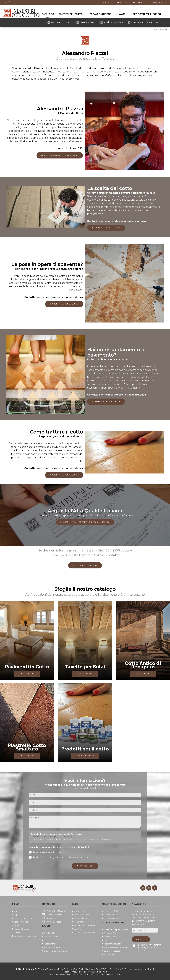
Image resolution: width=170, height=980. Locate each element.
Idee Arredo (79, 929)
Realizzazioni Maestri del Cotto (60, 155)
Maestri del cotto (72, 14)
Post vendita (109, 954)
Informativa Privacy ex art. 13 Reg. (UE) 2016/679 (52, 837)
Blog (121, 3)
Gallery (17, 925)
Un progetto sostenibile (113, 918)
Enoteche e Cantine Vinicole (55, 951)
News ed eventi (80, 911)
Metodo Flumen (110, 937)
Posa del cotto (109, 940)
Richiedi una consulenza (106, 228)
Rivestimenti (79, 922)
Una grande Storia (111, 911)
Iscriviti (141, 939)
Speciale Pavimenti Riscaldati (116, 947)
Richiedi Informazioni (85, 565)
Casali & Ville (49, 933)
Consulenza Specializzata (116, 930)
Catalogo (49, 904)
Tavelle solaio (87, 22)
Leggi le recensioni (22, 922)
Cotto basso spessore (113, 951)
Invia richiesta (85, 866)
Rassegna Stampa (21, 929)
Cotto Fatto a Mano (81, 915)
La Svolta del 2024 (111, 915)
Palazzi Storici (49, 944)
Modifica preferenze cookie (25, 936)
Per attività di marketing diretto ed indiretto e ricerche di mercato (61, 857)
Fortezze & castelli (52, 937)
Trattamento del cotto (112, 944)
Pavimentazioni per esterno (85, 925)
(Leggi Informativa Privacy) (62, 974)
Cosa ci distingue (101, 14)
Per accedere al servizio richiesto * (47, 852)
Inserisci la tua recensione (25, 918)
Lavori (123, 14)
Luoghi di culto (50, 940)
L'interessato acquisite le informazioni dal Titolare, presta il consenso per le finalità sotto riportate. (71, 839)
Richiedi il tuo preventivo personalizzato (85, 522)
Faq (15, 915)
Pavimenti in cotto (60, 22)
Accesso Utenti (113, 974)
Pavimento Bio (110, 933)
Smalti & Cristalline (113, 22)
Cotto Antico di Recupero (146, 22)
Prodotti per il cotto (147, 14)
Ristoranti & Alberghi (52, 947)
